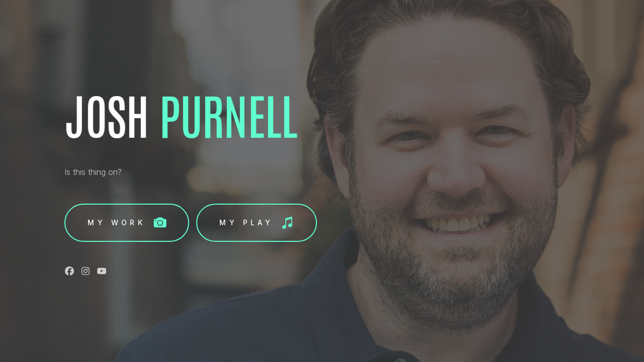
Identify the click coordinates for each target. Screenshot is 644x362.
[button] (127, 223)
